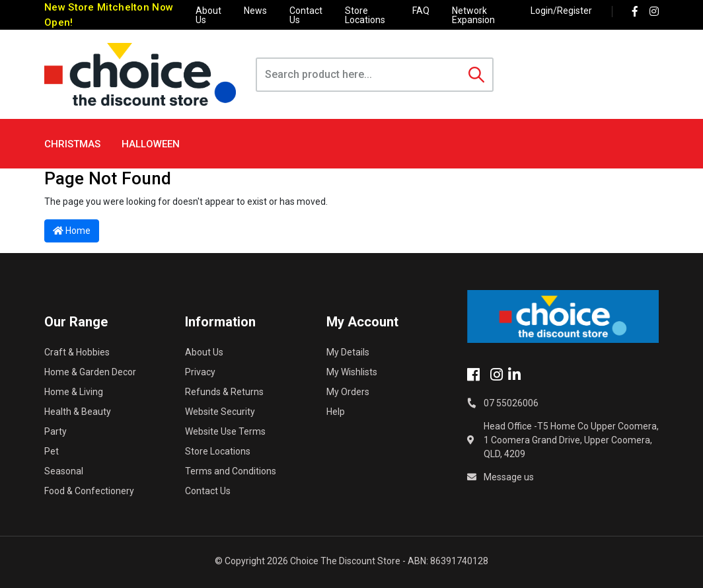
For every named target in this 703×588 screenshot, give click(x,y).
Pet (52, 451)
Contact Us (306, 15)
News (255, 11)
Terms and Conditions (231, 471)
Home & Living (74, 392)
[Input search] (359, 75)
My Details (348, 352)
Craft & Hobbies (77, 352)
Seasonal (64, 471)
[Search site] (476, 75)
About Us (208, 15)
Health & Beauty (78, 412)
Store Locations (365, 15)
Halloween (151, 144)
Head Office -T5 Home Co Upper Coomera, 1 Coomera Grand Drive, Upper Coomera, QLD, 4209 (571, 440)
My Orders (348, 392)
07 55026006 (511, 403)
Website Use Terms (225, 431)
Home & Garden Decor (90, 372)
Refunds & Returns (224, 392)
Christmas (72, 144)
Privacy (200, 372)
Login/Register (561, 11)
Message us (509, 477)
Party (55, 431)
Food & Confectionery (89, 491)
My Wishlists (352, 372)
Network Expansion (473, 15)
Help (336, 412)
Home (72, 231)
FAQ (421, 11)
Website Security (220, 412)
